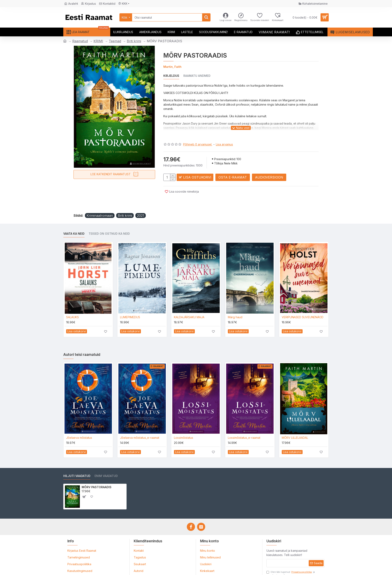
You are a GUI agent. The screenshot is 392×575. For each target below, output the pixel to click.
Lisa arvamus (224, 139)
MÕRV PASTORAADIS (97, 477)
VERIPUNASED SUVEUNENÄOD (303, 307)
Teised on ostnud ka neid (109, 224)
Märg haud (235, 307)
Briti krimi (134, 41)
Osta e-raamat (236, 173)
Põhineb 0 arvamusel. (198, 139)
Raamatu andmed (197, 76)
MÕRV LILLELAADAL (295, 428)
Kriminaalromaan (100, 205)
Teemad (115, 41)
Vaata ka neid (74, 224)
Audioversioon (272, 173)
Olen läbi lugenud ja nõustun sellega (291, 564)
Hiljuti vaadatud (77, 466)
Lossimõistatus (184, 428)
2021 (141, 205)
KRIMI (98, 41)
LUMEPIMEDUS (130, 307)
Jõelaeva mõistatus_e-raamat (140, 428)
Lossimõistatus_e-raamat (244, 428)
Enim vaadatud (106, 466)
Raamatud (80, 41)
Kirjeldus (171, 76)
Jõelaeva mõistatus (79, 428)
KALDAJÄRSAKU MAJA (189, 307)
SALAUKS (72, 307)
